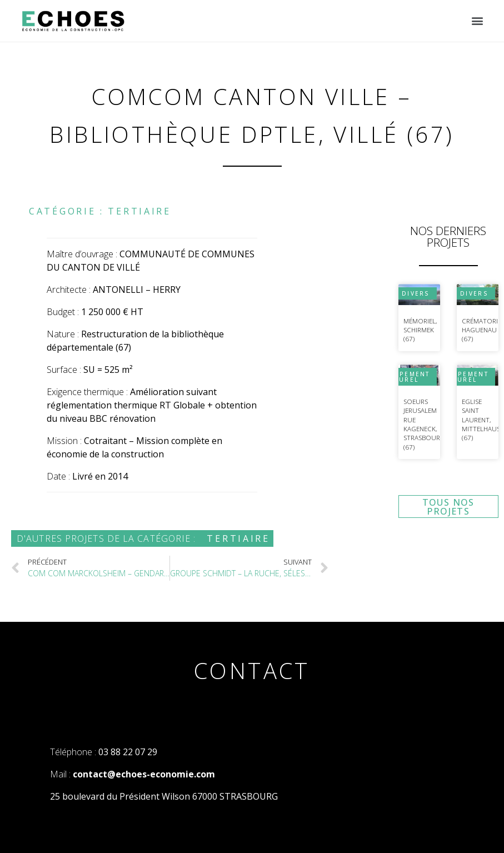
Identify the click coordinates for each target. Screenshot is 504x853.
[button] (477, 21)
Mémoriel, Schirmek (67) (420, 330)
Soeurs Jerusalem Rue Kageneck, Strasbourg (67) (424, 424)
